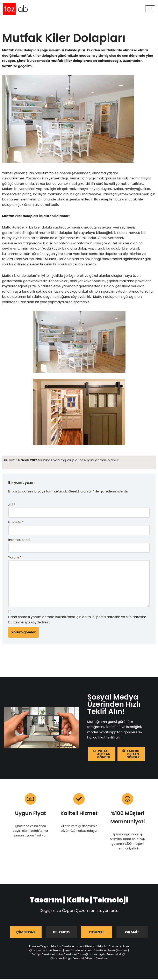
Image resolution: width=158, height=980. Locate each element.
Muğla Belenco (73, 959)
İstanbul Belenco (86, 948)
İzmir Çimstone (74, 952)
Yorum (15, 558)
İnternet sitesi (19, 541)
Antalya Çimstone (43, 956)
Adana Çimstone (95, 952)
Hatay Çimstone (66, 956)
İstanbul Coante (108, 948)
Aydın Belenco (108, 956)
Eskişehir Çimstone (96, 959)
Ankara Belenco (53, 952)
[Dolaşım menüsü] (150, 9)
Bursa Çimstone (118, 952)
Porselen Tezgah (39, 948)
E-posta (16, 523)
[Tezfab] (15, 9)
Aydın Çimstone (88, 956)
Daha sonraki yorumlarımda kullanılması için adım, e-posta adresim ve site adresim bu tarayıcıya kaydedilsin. (77, 621)
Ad (12, 506)
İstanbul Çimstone (62, 948)
